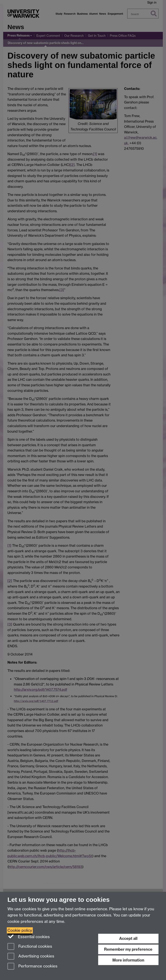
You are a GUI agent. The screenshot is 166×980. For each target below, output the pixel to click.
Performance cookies (32, 967)
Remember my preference (128, 949)
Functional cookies (30, 947)
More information (128, 960)
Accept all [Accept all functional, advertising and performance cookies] (128, 938)
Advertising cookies (31, 957)
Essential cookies (29, 936)
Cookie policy (20, 930)
